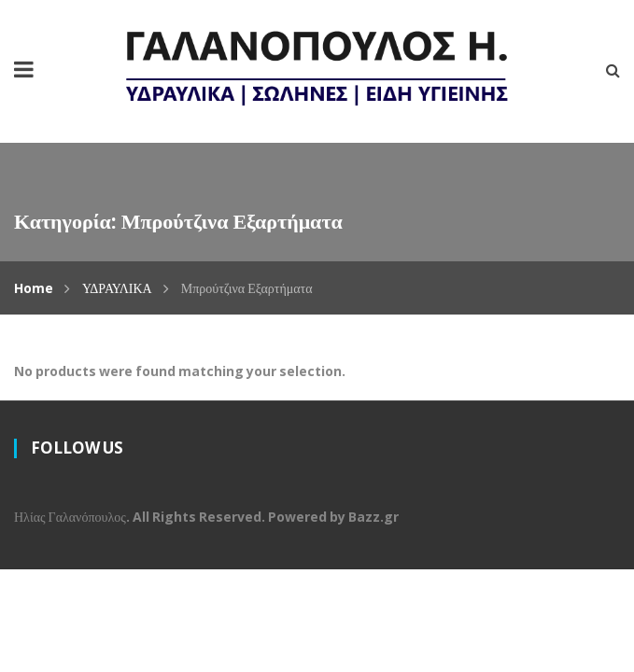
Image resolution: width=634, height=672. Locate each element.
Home (34, 288)
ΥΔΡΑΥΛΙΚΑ (117, 288)
